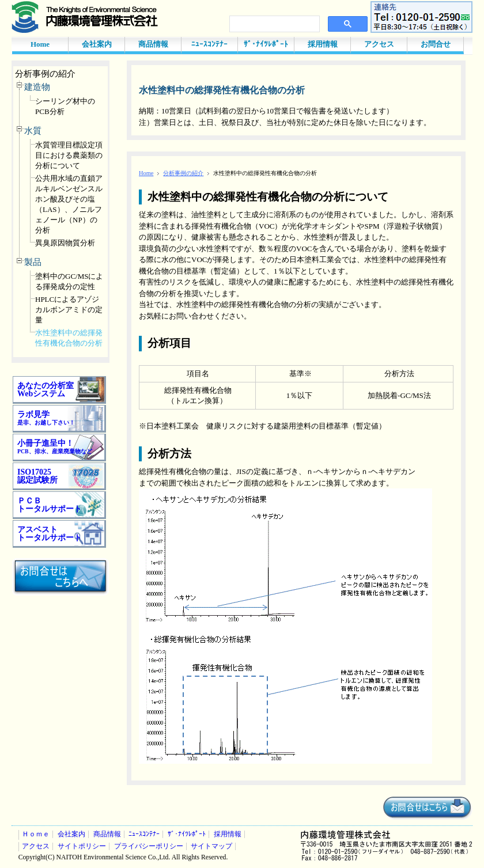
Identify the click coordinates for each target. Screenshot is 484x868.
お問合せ (436, 44)
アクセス (379, 44)
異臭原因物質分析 (65, 243)
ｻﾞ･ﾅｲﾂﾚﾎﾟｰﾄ (266, 44)
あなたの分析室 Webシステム (46, 390)
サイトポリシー (82, 846)
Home (40, 44)
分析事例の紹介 (45, 74)
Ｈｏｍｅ (36, 834)
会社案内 (97, 44)
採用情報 (323, 44)
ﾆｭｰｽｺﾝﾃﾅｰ (209, 44)
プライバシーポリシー (149, 846)
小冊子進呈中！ (55, 447)
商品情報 (153, 44)
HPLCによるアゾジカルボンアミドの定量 (69, 310)
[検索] (273, 24)
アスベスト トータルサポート (50, 534)
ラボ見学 (46, 418)
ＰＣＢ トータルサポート (50, 505)
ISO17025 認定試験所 (37, 476)
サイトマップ (211, 846)
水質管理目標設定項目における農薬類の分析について (69, 155)
